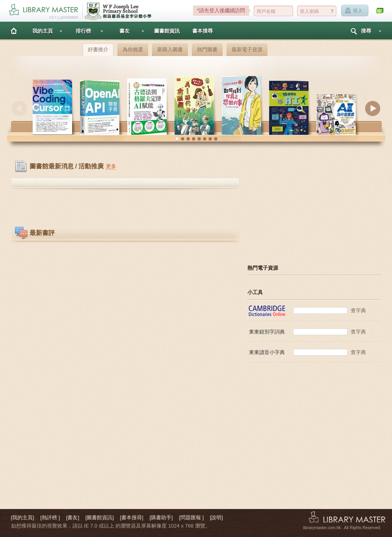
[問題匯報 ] (191, 517)
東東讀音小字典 (267, 352)
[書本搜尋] (132, 517)
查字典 (358, 310)
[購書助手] (161, 517)
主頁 (14, 31)
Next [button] (373, 108)
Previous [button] (19, 108)
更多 (111, 166)
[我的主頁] (23, 517)
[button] (177, 139)
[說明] (216, 517)
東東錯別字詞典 (267, 332)
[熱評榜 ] (50, 517)
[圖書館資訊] (100, 517)
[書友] (73, 517)
